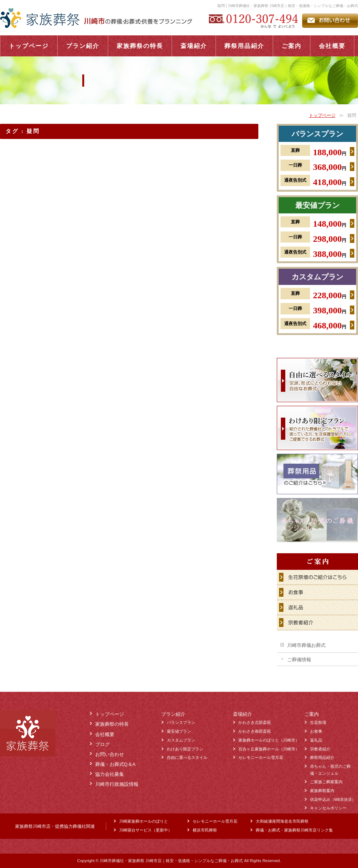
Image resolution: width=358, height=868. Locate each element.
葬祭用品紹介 (322, 757)
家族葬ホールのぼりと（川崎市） (269, 740)
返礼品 (316, 740)
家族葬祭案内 (322, 791)
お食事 (316, 731)
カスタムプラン (317, 277)
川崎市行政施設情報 (117, 784)
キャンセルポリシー (328, 808)
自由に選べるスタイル (187, 757)
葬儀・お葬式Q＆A (116, 764)
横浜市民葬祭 (205, 830)
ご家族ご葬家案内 (326, 782)
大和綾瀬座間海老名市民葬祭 (282, 821)
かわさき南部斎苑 (255, 731)
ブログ (102, 744)
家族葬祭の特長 (112, 724)
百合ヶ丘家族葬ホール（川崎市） (269, 749)
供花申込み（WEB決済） (333, 799)
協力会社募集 (110, 774)
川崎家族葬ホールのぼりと (144, 821)
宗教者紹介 (320, 749)
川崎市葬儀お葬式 (306, 645)
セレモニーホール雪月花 (261, 757)
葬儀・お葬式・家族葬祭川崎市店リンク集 (294, 830)
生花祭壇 (318, 722)
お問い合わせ (110, 754)
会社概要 (105, 734)
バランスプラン (317, 134)
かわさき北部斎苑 (255, 722)
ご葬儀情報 (299, 660)
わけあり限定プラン (185, 749)
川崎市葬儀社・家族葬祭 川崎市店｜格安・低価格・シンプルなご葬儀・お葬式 (171, 861)
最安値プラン (317, 205)
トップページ (322, 115)
